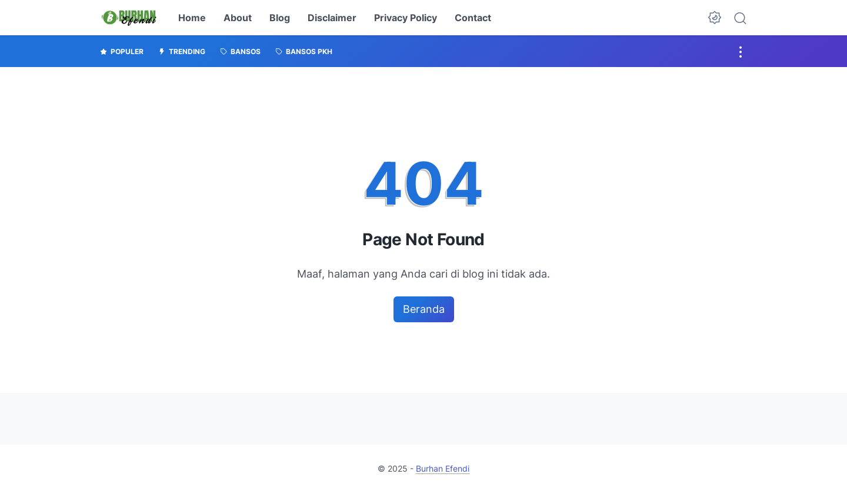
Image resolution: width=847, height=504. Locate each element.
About (238, 18)
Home (192, 18)
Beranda (424, 309)
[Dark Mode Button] (715, 18)
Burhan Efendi (443, 468)
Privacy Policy (406, 18)
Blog (280, 18)
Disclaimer (332, 18)
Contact (473, 18)
